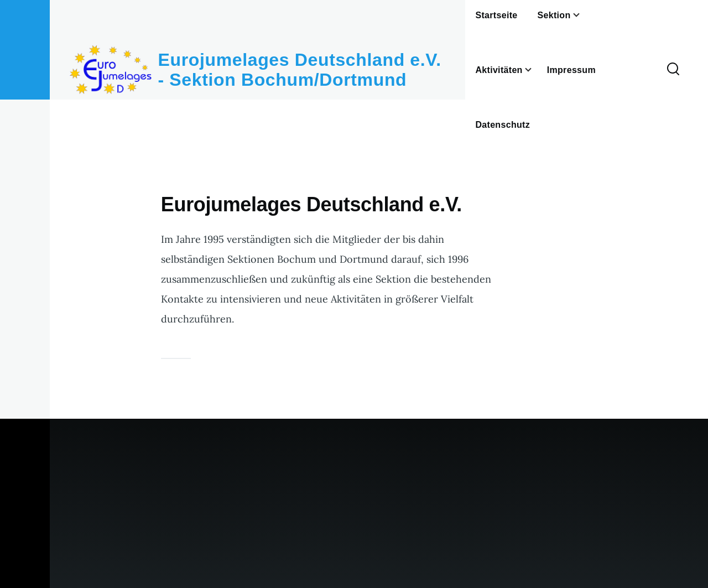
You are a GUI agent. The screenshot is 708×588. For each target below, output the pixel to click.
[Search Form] (673, 70)
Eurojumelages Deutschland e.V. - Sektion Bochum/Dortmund (300, 70)
